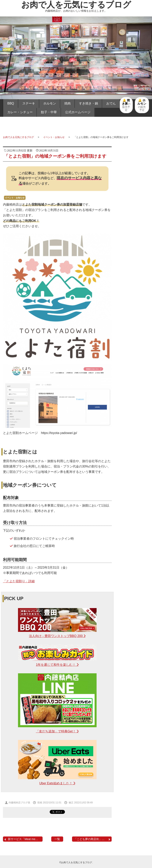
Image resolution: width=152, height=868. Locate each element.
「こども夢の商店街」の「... (92, 839)
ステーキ (29, 103)
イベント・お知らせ (54, 137)
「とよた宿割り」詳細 (19, 581)
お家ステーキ (134, 340)
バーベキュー (134, 329)
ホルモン (50, 103)
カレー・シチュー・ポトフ (134, 402)
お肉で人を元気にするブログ (76, 5)
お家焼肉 (134, 362)
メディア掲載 (134, 452)
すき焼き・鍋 (88, 103)
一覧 (57, 839)
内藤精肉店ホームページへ (134, 497)
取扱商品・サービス (134, 440)
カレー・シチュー (20, 112)
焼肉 (67, 103)
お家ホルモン (134, 351)
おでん (111, 103)
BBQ (11, 103)
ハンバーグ (134, 426)
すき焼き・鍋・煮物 (134, 376)
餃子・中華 (49, 112)
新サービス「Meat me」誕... (23, 839)
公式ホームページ (78, 112)
